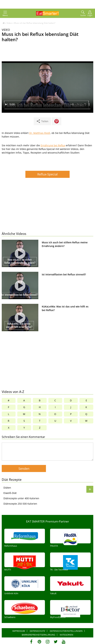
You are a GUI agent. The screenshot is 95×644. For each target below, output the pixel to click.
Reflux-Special (47, 174)
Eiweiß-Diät (10, 493)
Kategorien (66, 635)
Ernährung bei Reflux (53, 145)
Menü (5, 14)
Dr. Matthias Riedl (40, 133)
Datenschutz (37, 631)
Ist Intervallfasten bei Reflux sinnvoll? (64, 274)
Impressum (19, 631)
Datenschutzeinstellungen (66, 631)
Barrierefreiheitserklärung (38, 635)
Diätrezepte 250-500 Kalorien (20, 504)
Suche (83, 14)
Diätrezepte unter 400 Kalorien (21, 498)
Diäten (7, 488)
